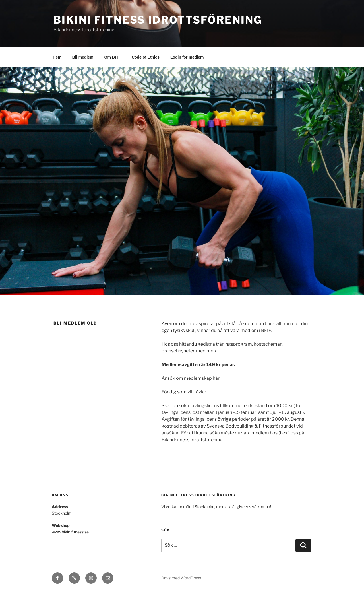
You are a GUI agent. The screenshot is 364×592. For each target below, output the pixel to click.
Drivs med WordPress (181, 578)
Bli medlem (83, 57)
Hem (57, 57)
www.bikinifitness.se (70, 532)
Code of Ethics (146, 57)
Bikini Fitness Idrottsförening (158, 20)
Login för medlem (187, 57)
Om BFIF (113, 57)
